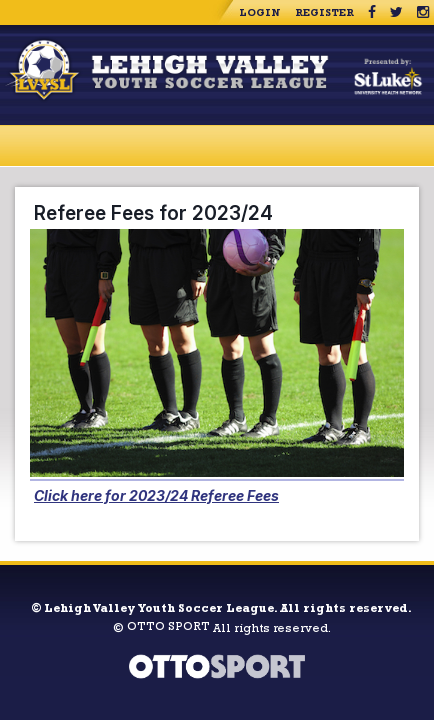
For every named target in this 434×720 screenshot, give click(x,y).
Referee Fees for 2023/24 (153, 213)
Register (324, 14)
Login (260, 14)
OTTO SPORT (168, 628)
